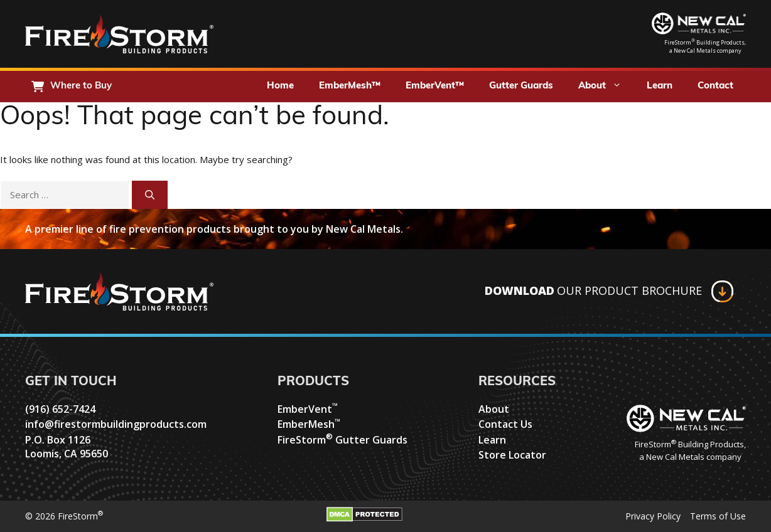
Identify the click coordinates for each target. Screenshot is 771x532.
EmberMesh (309, 424)
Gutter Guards (521, 86)
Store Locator (512, 455)
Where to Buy (81, 86)
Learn (660, 86)
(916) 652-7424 (60, 409)
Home (280, 86)
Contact (715, 86)
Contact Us (505, 424)
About (606, 87)
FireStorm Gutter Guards (342, 440)
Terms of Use (718, 516)
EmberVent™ (435, 86)
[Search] (150, 195)
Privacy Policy (653, 516)
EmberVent (308, 409)
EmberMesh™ (350, 86)
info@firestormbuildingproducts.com (116, 424)
